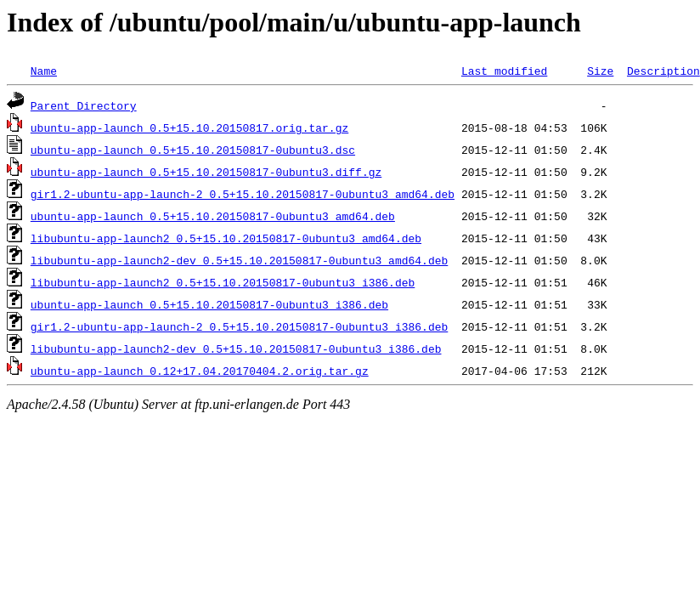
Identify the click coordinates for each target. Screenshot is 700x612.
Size (600, 71)
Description (663, 71)
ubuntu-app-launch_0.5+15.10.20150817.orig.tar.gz (189, 127)
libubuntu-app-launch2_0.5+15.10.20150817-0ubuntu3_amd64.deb (226, 238)
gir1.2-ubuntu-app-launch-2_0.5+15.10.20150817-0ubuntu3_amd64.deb (243, 194)
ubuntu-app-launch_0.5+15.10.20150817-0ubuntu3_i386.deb (209, 304)
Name (44, 71)
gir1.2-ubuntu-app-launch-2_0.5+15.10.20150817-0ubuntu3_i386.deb (239, 326)
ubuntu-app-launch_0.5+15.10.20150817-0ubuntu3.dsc (193, 150)
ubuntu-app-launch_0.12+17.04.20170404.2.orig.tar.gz (200, 371)
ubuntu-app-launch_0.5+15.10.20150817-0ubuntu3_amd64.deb (213, 216)
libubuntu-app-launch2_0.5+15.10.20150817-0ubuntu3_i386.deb (223, 282)
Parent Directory (84, 105)
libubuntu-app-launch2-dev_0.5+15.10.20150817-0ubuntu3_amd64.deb (239, 260)
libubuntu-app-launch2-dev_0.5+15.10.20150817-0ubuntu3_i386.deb (236, 348)
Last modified (504, 71)
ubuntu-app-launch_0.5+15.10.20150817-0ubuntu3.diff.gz (206, 172)
